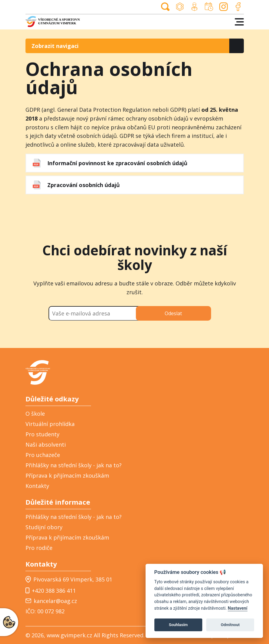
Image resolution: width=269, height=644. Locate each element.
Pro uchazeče (43, 455)
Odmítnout (230, 625)
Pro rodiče (39, 548)
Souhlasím (178, 625)
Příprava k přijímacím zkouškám (67, 475)
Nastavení (238, 608)
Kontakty (37, 486)
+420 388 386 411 (51, 590)
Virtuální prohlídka (50, 424)
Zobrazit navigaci (55, 46)
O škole (35, 414)
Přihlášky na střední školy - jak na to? (74, 465)
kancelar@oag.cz (51, 601)
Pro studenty (42, 434)
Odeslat (173, 313)
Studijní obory (44, 527)
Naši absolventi (46, 445)
